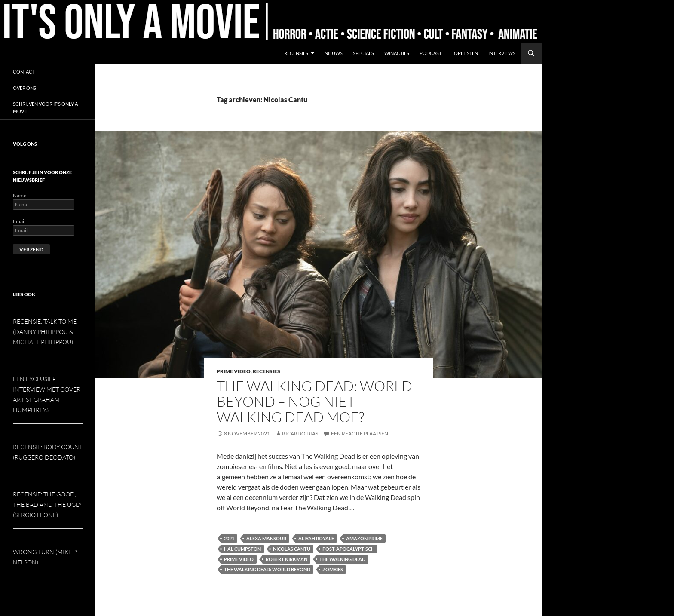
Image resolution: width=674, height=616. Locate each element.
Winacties (397, 53)
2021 (229, 538)
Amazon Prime (364, 538)
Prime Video (234, 371)
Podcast (430, 53)
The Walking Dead (342, 559)
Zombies (333, 569)
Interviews (502, 53)
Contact (24, 72)
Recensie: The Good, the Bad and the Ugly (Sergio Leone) (47, 504)
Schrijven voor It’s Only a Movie (45, 107)
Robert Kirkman (286, 559)
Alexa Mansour (266, 538)
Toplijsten (465, 53)
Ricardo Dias (300, 434)
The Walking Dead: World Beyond (267, 569)
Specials (363, 53)
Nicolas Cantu (292, 549)
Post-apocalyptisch (348, 549)
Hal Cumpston (242, 549)
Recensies (296, 53)
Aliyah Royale (316, 538)
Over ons (25, 88)
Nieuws (334, 53)
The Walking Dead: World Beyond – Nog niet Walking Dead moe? (314, 401)
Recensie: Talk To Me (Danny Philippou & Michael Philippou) (45, 332)
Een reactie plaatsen (360, 434)
